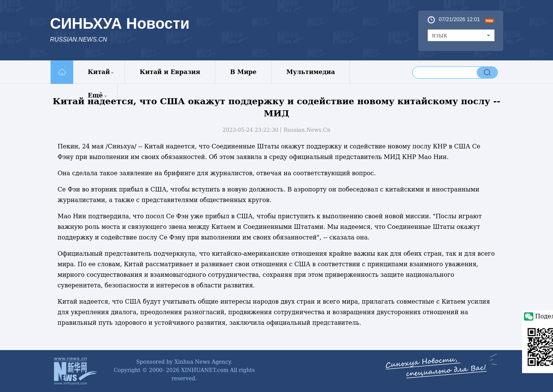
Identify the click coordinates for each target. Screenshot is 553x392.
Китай (99, 72)
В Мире (243, 72)
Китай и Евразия (170, 72)
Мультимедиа (310, 72)
